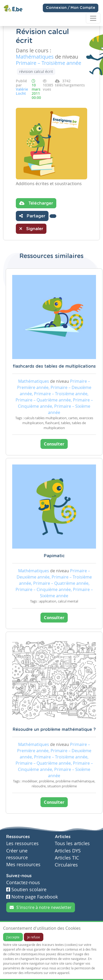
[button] (53, 216)
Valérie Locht (22, 91)
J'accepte (13, 937)
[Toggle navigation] (93, 18)
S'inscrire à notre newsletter (41, 907)
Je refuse (34, 937)
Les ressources (22, 843)
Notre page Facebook (32, 897)
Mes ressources (23, 865)
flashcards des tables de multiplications (54, 366)
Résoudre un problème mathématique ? (54, 730)
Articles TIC (67, 858)
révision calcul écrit (36, 71)
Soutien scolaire (26, 890)
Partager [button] (32, 216)
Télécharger (36, 203)
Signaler (31, 229)
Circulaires (66, 865)
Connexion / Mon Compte (71, 8)
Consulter (54, 444)
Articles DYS (68, 851)
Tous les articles (72, 843)
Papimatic (54, 556)
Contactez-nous (23, 882)
